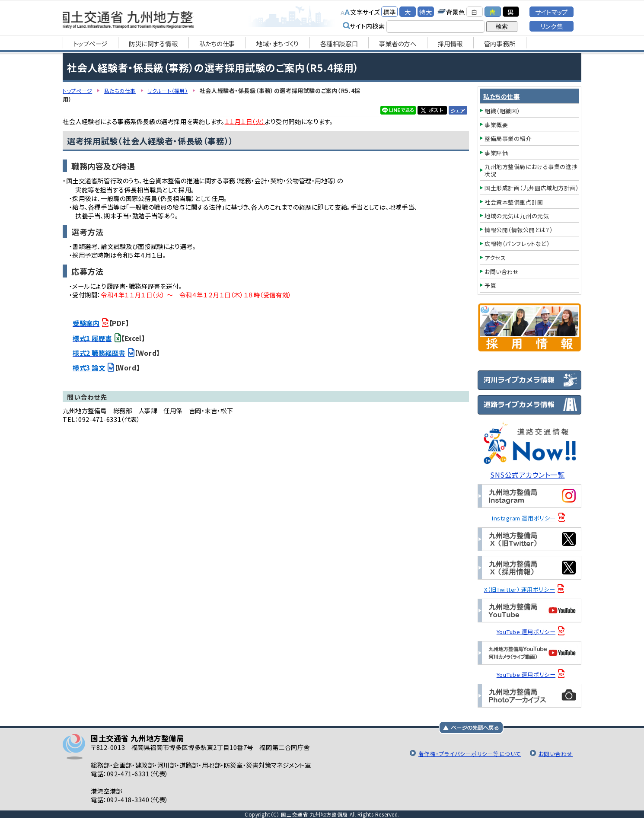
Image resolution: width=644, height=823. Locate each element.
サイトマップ (551, 12)
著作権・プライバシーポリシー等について (464, 754)
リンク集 (552, 26)
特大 (426, 12)
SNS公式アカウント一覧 (530, 474)
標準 (389, 12)
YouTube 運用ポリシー (528, 632)
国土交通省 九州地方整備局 (155, 17)
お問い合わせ (555, 754)
